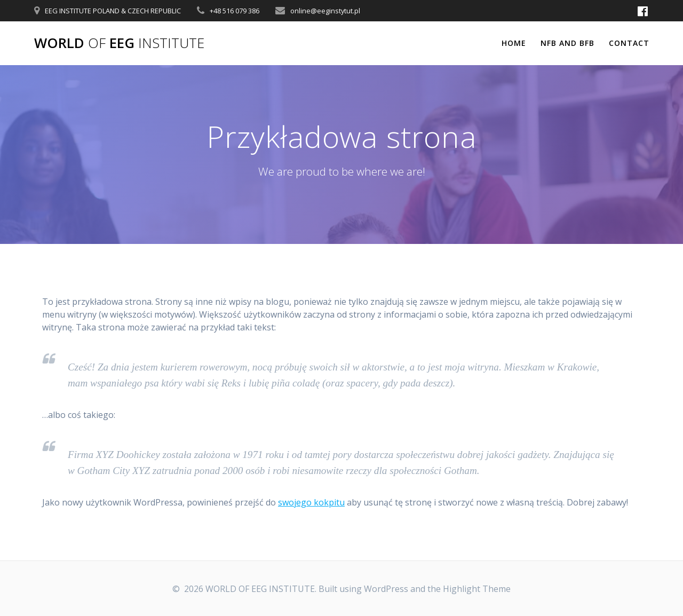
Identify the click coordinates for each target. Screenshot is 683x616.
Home (514, 43)
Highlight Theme (477, 589)
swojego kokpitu (311, 502)
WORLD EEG (119, 43)
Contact (629, 43)
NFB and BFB (567, 43)
